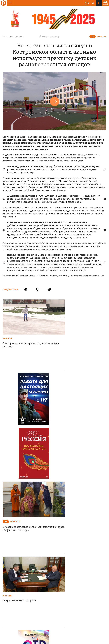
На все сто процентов (70, 539)
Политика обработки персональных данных (44, 632)
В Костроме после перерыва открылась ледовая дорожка (27, 338)
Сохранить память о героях (20, 472)
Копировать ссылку (49, 36)
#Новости (102, 37)
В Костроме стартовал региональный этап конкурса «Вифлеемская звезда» (80, 406)
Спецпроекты (49, 577)
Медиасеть (101, 641)
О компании (22, 577)
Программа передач (69, 577)
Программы (87, 577)
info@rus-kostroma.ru (28, 594)
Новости (36, 577)
